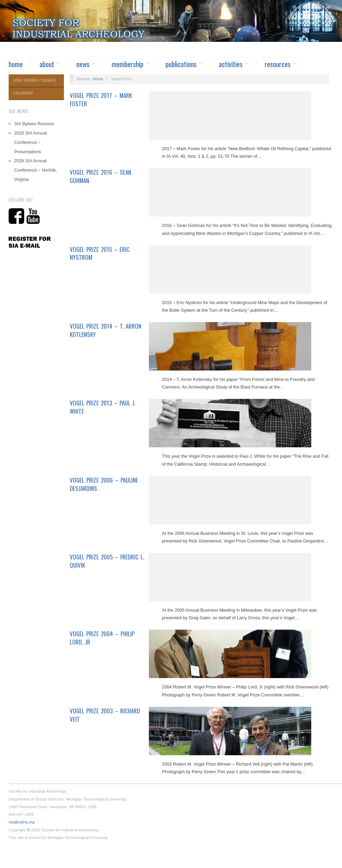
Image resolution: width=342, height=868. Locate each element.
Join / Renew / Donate (35, 80)
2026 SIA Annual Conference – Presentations (30, 142)
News (83, 64)
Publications (181, 64)
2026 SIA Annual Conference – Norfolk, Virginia (36, 170)
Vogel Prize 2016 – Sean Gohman (101, 176)
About (47, 64)
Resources (278, 64)
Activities (231, 64)
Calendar (23, 93)
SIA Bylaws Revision (34, 124)
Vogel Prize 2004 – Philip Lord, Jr (102, 638)
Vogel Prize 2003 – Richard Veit (105, 715)
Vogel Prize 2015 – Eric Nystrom (100, 253)
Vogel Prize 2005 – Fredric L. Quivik (107, 561)
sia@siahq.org (22, 822)
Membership (127, 64)
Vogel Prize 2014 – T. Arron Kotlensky (106, 330)
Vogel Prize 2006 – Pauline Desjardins (104, 484)
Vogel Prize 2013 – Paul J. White (103, 407)
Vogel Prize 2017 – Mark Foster (101, 99)
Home (16, 64)
